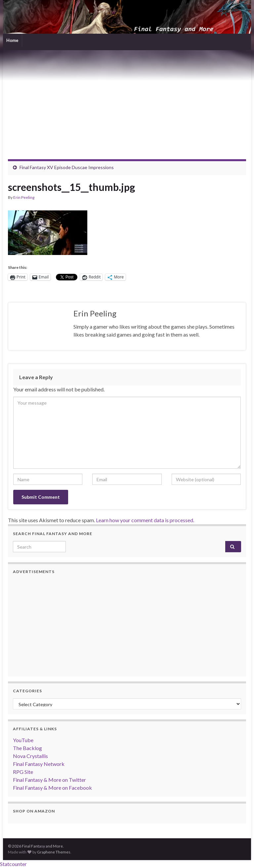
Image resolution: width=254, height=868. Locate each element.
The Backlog (27, 748)
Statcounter (13, 864)
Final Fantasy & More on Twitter (49, 780)
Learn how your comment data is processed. (145, 520)
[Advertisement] (127, 100)
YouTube (23, 740)
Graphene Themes (54, 852)
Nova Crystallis (30, 756)
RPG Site (23, 772)
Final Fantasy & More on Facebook (52, 788)
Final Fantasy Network (39, 764)
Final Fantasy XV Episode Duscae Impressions (67, 167)
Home (12, 40)
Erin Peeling (24, 197)
